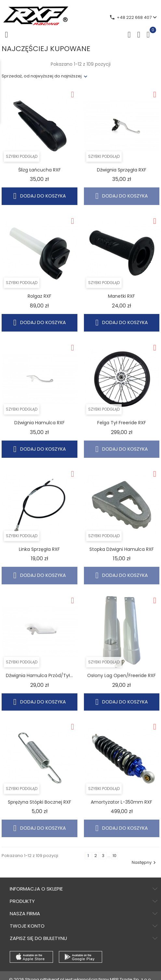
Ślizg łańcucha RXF (40, 170)
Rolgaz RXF (40, 296)
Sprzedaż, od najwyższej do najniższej (42, 76)
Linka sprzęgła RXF (39, 549)
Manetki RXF (121, 296)
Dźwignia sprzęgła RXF (122, 170)
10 (114, 856)
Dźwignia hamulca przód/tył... (39, 675)
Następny (145, 862)
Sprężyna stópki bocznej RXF (40, 802)
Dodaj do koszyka (40, 196)
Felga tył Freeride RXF (122, 423)
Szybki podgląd (22, 156)
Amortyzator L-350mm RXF (121, 802)
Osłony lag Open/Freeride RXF (121, 675)
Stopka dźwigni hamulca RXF (122, 549)
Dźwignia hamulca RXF (40, 423)
